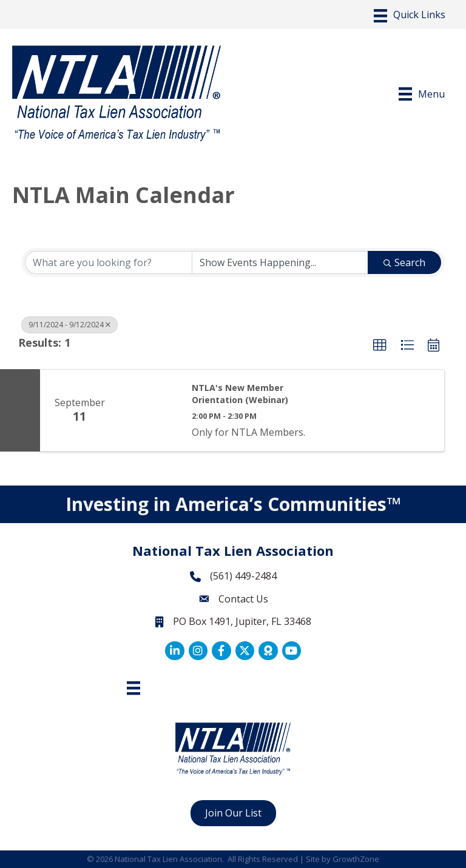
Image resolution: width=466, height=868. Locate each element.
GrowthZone (356, 859)
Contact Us (243, 599)
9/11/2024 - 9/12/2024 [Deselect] (69, 325)
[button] (380, 346)
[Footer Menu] (133, 688)
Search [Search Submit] (404, 262)
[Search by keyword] (109, 262)
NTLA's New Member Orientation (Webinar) (240, 394)
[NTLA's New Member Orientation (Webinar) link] (149, 410)
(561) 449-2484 (243, 576)
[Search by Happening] (280, 262)
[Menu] (410, 16)
